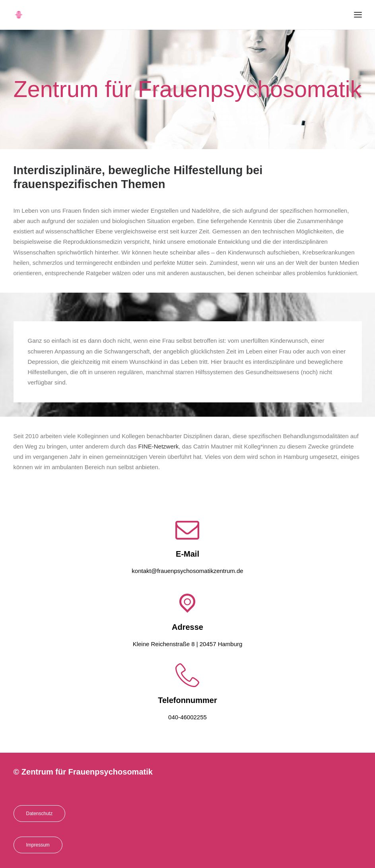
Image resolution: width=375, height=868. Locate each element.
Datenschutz (40, 814)
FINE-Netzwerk (159, 446)
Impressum (38, 845)
